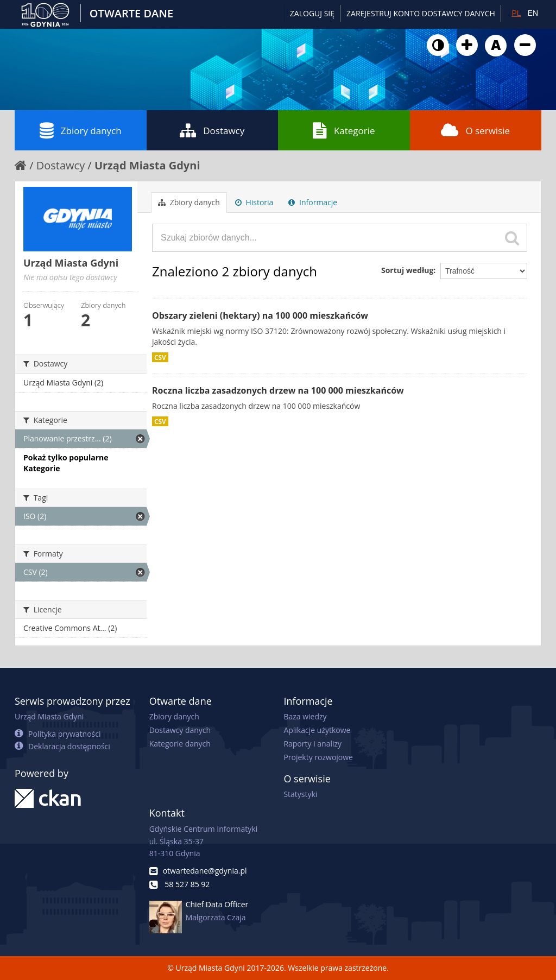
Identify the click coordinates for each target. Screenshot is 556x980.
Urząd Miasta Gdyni (147, 165)
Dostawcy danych (180, 730)
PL (516, 13)
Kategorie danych (180, 744)
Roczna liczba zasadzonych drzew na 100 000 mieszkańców (278, 390)
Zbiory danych (81, 130)
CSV (160, 357)
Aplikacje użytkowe (317, 730)
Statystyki (300, 794)
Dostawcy (212, 130)
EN (533, 13)
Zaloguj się (312, 13)
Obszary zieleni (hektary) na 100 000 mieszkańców (260, 315)
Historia (254, 202)
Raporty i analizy (312, 744)
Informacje (313, 202)
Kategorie (344, 130)
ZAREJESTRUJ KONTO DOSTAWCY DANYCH (421, 13)
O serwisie (475, 130)
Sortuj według (407, 270)
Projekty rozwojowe (318, 757)
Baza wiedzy (305, 716)
